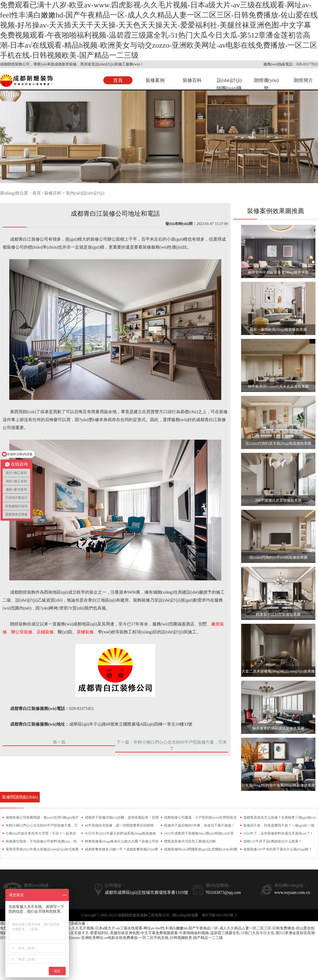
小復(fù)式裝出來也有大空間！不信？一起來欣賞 (41, 834)
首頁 (118, 80)
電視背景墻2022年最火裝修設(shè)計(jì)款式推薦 (42, 849)
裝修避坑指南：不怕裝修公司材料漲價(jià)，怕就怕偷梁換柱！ (41, 842)
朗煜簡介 (303, 80)
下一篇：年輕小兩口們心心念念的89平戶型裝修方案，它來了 (172, 745)
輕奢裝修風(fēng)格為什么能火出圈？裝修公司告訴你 (122, 842)
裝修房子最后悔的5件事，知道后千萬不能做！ (199, 825)
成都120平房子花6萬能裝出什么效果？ (273, 841)
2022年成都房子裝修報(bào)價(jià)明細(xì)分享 (199, 833)
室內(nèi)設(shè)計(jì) (85, 193)
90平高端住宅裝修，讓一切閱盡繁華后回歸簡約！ (119, 826)
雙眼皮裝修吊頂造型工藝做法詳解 (190, 841)
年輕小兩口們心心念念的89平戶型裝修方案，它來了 (42, 826)
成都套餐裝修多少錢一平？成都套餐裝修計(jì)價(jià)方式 (121, 850)
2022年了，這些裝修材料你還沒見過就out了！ (278, 833)
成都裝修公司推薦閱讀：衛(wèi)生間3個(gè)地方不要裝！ (42, 818)
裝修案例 (155, 80)
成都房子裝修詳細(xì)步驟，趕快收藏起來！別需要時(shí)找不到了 (122, 818)
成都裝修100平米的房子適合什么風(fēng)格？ (278, 849)
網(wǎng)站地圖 (185, 915)
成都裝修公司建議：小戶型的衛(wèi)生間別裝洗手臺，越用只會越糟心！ (200, 818)
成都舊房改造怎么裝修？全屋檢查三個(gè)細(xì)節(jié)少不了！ (280, 818)
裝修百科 (192, 80)
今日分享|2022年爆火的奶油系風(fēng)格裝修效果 (120, 834)
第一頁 (59, 742)
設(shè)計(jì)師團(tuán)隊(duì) (229, 88)
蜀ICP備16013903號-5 (219, 915)
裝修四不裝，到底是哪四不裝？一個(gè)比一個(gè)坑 (279, 826)
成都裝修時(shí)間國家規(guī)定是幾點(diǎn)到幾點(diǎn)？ (201, 850)
